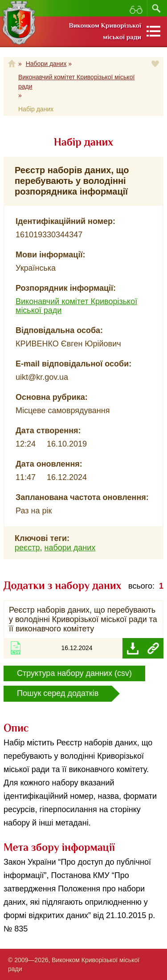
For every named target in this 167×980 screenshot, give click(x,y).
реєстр (27, 548)
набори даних (70, 548)
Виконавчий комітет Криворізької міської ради (76, 81)
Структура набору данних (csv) (74, 673)
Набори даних (46, 64)
